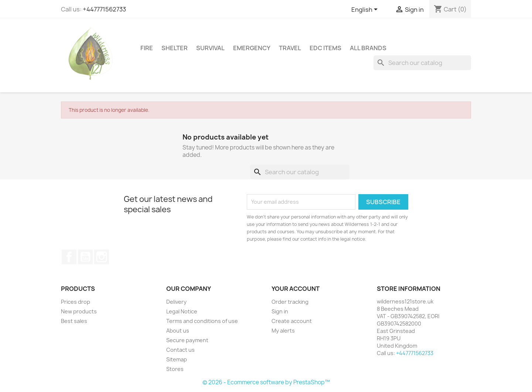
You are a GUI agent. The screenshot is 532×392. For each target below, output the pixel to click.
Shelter (175, 48)
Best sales (74, 321)
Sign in (280, 311)
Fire (147, 48)
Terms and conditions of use (202, 321)
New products (79, 311)
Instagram (102, 257)
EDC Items (325, 48)
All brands (368, 48)
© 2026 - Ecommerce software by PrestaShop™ (266, 382)
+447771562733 (104, 9)
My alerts (283, 331)
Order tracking (290, 302)
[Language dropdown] (366, 10)
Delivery (176, 302)
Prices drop (76, 302)
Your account (296, 289)
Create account (292, 321)
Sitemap (177, 359)
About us (178, 331)
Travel (290, 48)
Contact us (180, 350)
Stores (175, 369)
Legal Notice (182, 311)
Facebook (69, 257)
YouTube (85, 257)
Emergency (252, 48)
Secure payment (187, 340)
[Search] (422, 63)
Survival (210, 48)
